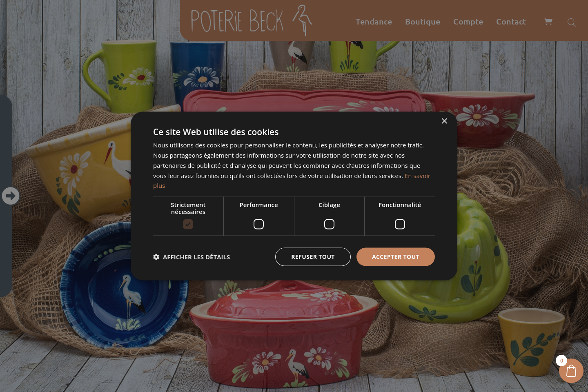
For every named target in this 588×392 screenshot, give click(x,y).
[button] (192, 257)
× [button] (444, 121)
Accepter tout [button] (396, 257)
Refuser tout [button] (313, 257)
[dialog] (294, 196)
